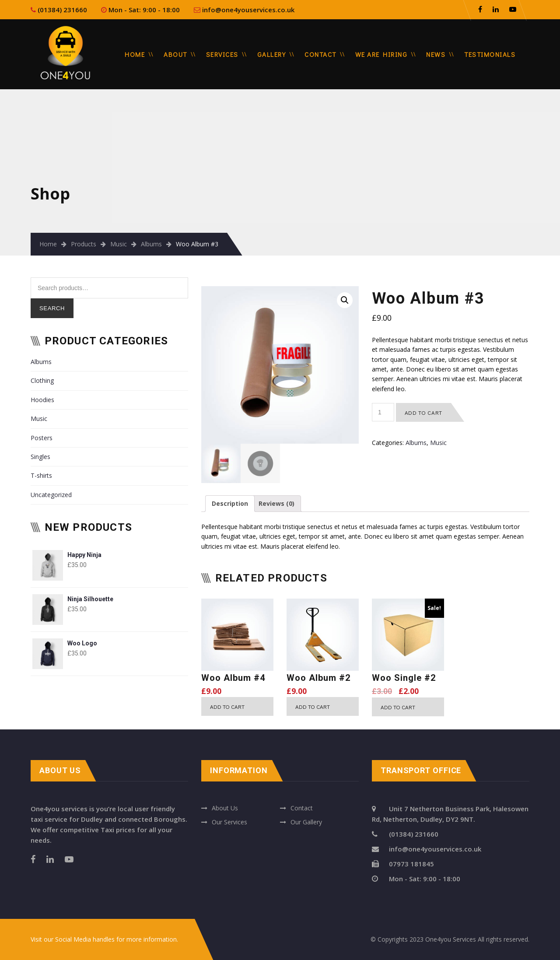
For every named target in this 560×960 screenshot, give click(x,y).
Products (84, 244)
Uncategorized (51, 495)
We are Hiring (381, 54)
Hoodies (42, 400)
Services (222, 54)
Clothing (42, 380)
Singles (40, 457)
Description (230, 503)
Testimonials (490, 54)
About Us (225, 808)
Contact (320, 54)
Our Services (229, 822)
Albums (151, 244)
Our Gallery (306, 822)
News (436, 54)
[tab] (230, 504)
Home (135, 54)
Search (52, 308)
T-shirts (41, 475)
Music (119, 244)
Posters (42, 438)
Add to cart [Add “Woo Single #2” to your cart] (398, 707)
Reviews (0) (276, 503)
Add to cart (423, 412)
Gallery (272, 54)
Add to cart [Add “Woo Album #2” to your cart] (313, 706)
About (175, 54)
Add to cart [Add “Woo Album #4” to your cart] (227, 706)
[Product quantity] (383, 412)
